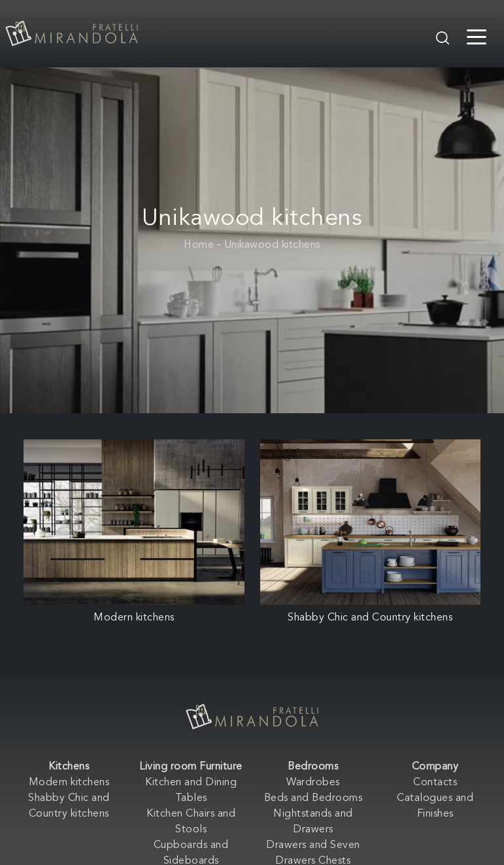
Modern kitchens (69, 783)
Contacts (435, 783)
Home (199, 245)
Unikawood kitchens (272, 245)
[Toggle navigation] (477, 36)
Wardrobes (313, 783)
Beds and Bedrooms (313, 798)
